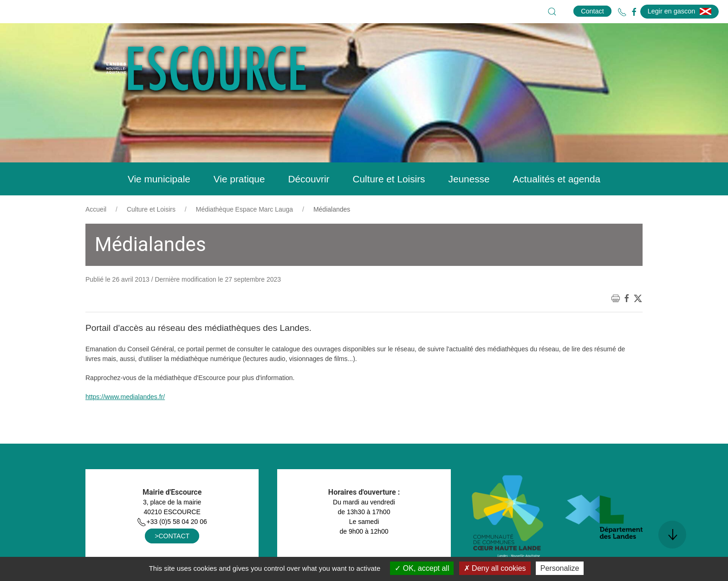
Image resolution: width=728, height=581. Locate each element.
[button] (552, 12)
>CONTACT (172, 536)
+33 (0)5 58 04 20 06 (172, 522)
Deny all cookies (495, 568)
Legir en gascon (679, 11)
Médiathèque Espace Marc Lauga (244, 209)
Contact (592, 11)
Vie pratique (239, 179)
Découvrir (309, 179)
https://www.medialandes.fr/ (125, 397)
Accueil (96, 209)
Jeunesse (469, 179)
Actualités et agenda (557, 179)
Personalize (560, 568)
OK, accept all (422, 568)
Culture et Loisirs (389, 179)
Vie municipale (159, 179)
